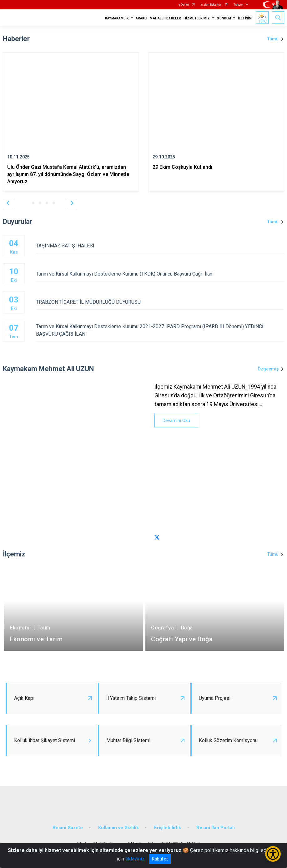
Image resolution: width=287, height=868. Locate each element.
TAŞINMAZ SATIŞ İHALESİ (160, 246)
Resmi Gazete (68, 828)
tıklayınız (135, 859)
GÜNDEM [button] (224, 18)
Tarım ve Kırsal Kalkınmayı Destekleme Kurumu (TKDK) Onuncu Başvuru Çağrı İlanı (160, 274)
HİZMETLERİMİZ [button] (197, 18)
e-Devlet (184, 5)
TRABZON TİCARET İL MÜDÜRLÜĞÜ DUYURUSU (160, 302)
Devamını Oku (176, 421)
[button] (8, 203)
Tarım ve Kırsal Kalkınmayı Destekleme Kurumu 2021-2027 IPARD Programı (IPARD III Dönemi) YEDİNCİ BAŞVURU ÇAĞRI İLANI (160, 330)
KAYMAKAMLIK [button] (117, 18)
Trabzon (238, 5)
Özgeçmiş (268, 369)
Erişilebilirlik (168, 828)
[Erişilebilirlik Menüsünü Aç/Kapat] (273, 854)
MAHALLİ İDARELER (165, 18)
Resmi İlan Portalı (216, 828)
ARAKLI (142, 18)
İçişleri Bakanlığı (211, 5)
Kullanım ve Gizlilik (118, 828)
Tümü (273, 39)
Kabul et (160, 859)
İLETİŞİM (245, 18)
